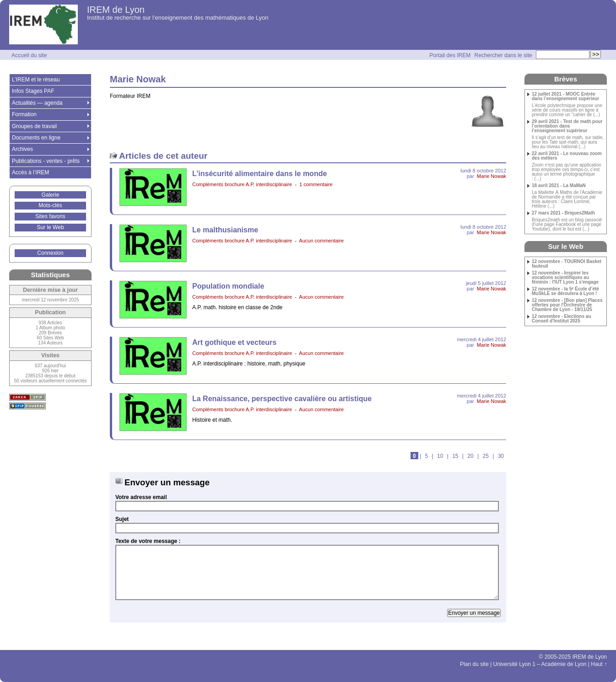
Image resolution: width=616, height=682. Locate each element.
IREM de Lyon (116, 10)
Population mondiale (228, 286)
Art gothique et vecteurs (234, 342)
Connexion (50, 253)
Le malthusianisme (225, 230)
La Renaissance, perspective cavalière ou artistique (282, 399)
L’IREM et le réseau (36, 80)
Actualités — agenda (37, 103)
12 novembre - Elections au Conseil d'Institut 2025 (562, 319)
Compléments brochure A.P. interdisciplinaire (242, 184)
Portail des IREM (450, 55)
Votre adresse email (141, 497)
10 (440, 456)
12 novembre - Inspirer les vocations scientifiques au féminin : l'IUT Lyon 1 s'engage (565, 278)
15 (455, 456)
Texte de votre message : (148, 541)
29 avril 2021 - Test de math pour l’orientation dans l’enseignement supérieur (567, 126)
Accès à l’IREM (30, 172)
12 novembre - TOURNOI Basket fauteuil (567, 264)
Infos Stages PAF (33, 91)
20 (470, 456)
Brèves (566, 79)
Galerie (51, 195)
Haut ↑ (599, 664)
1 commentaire (316, 184)
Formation (24, 114)
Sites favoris (50, 216)
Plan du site (474, 664)
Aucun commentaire (321, 241)
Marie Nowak (492, 176)
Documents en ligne (36, 138)
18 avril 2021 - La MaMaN (559, 186)
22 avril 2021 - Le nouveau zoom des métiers (567, 156)
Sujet (122, 519)
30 (501, 456)
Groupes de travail (34, 126)
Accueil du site (29, 55)
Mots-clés (50, 205)
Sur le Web (50, 227)
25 (485, 456)
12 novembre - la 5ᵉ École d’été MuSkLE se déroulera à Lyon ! (565, 291)
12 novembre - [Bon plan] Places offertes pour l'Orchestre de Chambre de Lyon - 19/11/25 (567, 305)
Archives (22, 149)
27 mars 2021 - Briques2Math (563, 213)
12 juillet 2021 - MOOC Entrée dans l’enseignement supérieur (565, 97)
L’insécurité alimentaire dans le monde (259, 174)
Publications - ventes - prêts (46, 161)
